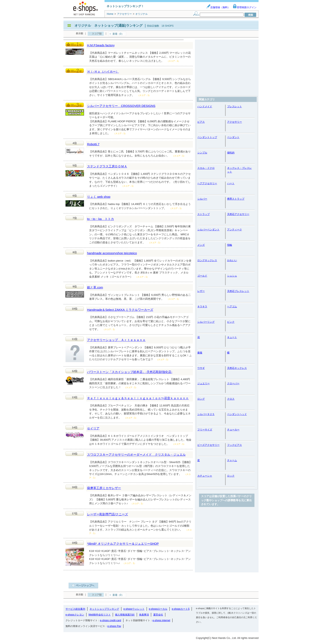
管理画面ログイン (245, 7)
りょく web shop (99, 197)
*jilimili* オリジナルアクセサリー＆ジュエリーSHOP (123, 544)
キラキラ (202, 307)
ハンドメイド (205, 106)
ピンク (231, 322)
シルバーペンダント (208, 230)
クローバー (233, 383)
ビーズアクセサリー (208, 445)
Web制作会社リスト (100, 615)
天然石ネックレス (237, 368)
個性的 (231, 153)
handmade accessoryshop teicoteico (112, 253)
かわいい (232, 260)
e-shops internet (161, 620)
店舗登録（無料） (218, 7)
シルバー (202, 199)
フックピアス (235, 445)
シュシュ (232, 276)
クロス (231, 399)
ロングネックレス (207, 260)
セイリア (93, 428)
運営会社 (158, 615)
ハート (231, 183)
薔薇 (200, 353)
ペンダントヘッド (237, 414)
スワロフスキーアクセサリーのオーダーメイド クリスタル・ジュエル (136, 455)
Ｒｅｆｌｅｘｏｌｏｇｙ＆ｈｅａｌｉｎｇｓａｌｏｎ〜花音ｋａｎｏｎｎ (138, 398)
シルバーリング (206, 322)
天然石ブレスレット (238, 291)
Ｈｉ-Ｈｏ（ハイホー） (103, 71)
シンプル (202, 153)
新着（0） (118, 34)
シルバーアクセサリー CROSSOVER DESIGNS (121, 106)
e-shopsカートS (181, 609)
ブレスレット (235, 106)
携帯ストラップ (236, 199)
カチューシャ (205, 476)
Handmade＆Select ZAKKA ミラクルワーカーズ (120, 310)
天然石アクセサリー (238, 214)
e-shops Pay (114, 626)
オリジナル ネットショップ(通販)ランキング (109, 26)
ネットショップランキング (104, 609)
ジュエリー (204, 383)
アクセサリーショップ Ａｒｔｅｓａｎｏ (116, 340)
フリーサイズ (205, 430)
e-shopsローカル (158, 609)
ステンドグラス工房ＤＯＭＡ (107, 166)
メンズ (201, 245)
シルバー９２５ (206, 414)
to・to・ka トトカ (101, 219)
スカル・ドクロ (206, 168)
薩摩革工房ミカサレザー (104, 488)
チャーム (232, 460)
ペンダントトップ (207, 137)
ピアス (201, 122)
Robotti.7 (93, 144)
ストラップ (204, 214)
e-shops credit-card (111, 620)
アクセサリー (235, 122)
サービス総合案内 (75, 609)
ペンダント (233, 137)
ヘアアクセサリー (207, 183)
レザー (201, 291)
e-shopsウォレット (134, 609)
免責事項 (144, 615)
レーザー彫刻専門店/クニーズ (108, 514)
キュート (232, 337)
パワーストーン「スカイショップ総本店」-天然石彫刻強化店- (130, 372)
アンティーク (235, 230)
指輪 (230, 245)
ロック (231, 476)
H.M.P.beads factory (101, 45)
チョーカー (233, 430)
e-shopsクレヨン (75, 615)
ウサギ (201, 368)
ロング (201, 399)
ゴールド (202, 276)
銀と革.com (95, 287)
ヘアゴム (232, 307)
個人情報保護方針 (125, 615)
